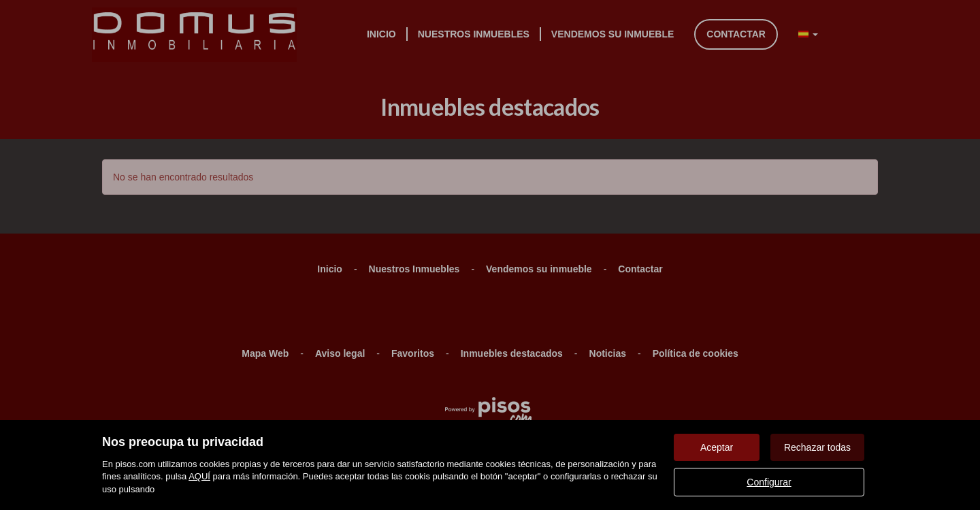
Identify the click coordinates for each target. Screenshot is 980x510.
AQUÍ (199, 476)
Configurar (769, 482)
